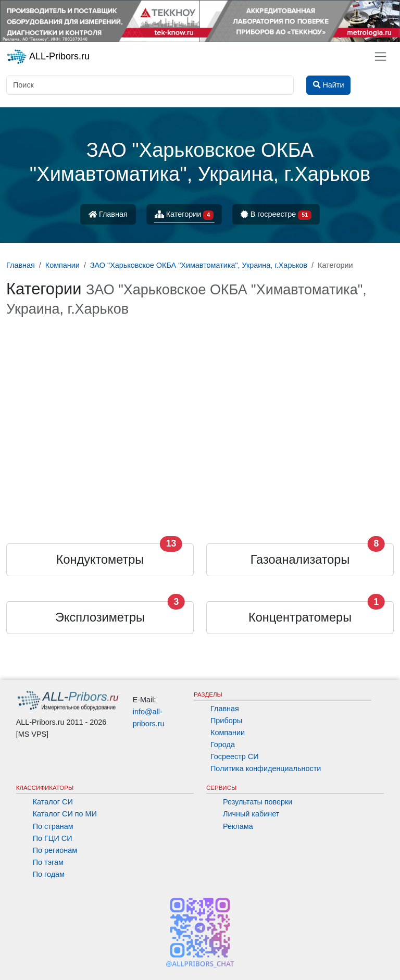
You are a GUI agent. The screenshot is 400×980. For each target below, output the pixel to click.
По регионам (55, 850)
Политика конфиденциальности (266, 768)
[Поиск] (150, 85)
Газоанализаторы (300, 560)
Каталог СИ (53, 802)
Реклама (238, 826)
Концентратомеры (300, 617)
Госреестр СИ (235, 756)
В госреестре (276, 215)
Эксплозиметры (100, 617)
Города (223, 745)
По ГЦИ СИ (53, 838)
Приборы (226, 721)
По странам (53, 826)
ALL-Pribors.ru (48, 57)
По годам (49, 874)
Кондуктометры (100, 560)
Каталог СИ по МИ (65, 814)
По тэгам (48, 862)
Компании (228, 733)
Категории (184, 215)
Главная (108, 214)
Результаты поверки (258, 802)
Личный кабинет (251, 814)
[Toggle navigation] (380, 57)
